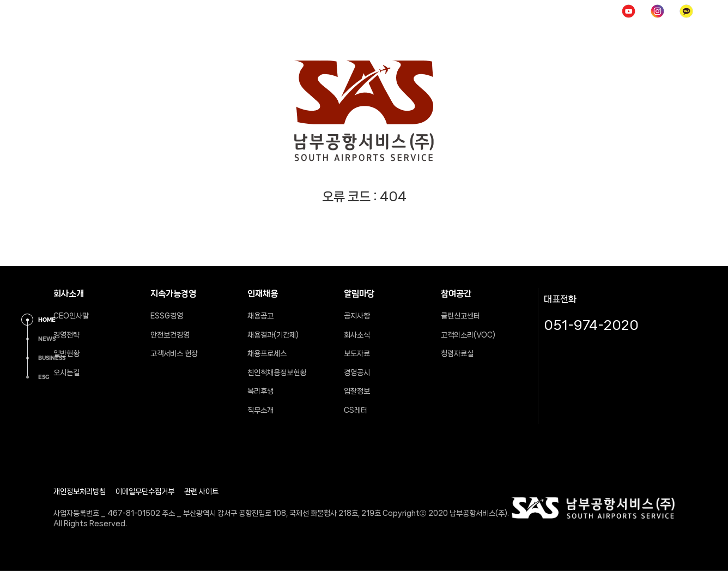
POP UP (595, 11)
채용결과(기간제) (273, 335)
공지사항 (357, 316)
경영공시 (357, 372)
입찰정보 (357, 391)
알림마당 (463, 35)
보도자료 (357, 353)
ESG (44, 377)
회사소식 (357, 335)
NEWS (47, 339)
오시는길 (66, 372)
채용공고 (260, 316)
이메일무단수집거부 (145, 491)
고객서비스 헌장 (174, 353)
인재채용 (384, 35)
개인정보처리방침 (80, 491)
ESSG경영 (167, 316)
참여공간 (542, 35)
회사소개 (226, 35)
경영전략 (66, 335)
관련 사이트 (201, 491)
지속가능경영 (307, 35)
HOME (504, 11)
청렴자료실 (457, 353)
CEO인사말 (71, 316)
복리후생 (260, 391)
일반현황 (66, 353)
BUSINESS (52, 358)
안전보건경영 (170, 335)
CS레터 (356, 410)
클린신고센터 (460, 316)
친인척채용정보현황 (277, 372)
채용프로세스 (267, 353)
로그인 (548, 11)
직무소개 (260, 410)
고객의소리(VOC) (468, 335)
